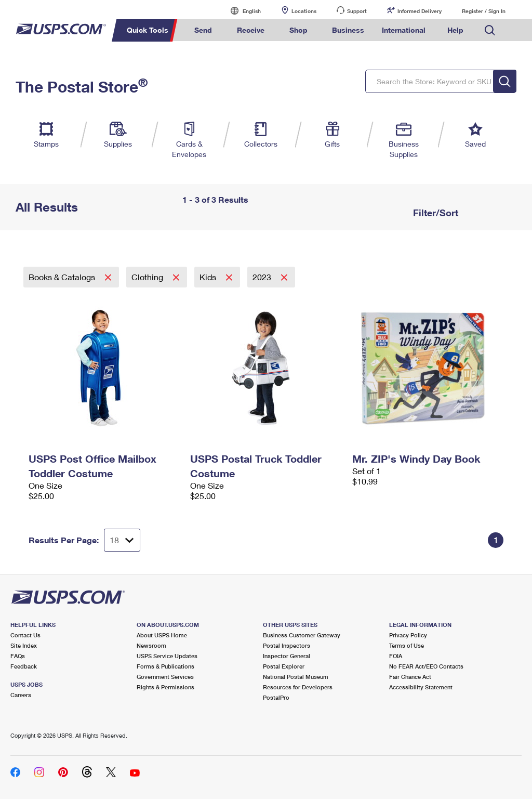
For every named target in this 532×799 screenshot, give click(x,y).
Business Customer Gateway (302, 635)
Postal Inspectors (287, 645)
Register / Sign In (484, 11)
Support (357, 11)
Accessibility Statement (421, 687)
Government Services (165, 677)
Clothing (148, 277)
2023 (263, 277)
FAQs (18, 656)
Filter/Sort (434, 213)
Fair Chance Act (410, 677)
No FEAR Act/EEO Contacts (426, 666)
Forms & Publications (165, 666)
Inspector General (287, 656)
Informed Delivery (420, 11)
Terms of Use (407, 645)
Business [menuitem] (348, 30)
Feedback (24, 666)
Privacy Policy (408, 635)
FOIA (396, 656)
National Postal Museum (296, 677)
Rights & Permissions (165, 687)
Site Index (24, 645)
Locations (304, 11)
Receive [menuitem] (251, 30)
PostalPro (276, 697)
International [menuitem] (404, 30)
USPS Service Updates (167, 656)
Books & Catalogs (63, 277)
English (241, 11)
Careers (21, 695)
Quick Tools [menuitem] (148, 30)
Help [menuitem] (455, 30)
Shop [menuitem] (298, 30)
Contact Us (25, 635)
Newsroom (151, 645)
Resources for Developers (298, 687)
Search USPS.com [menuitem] (490, 30)
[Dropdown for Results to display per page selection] (122, 540)
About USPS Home (162, 635)
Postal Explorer (284, 666)
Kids (209, 277)
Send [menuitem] (203, 30)
